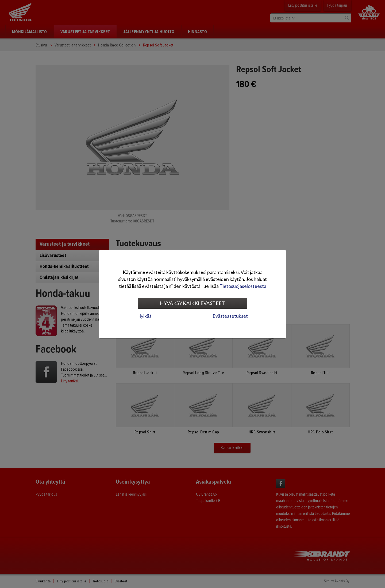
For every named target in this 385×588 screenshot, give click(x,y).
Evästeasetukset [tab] (230, 316)
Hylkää (144, 316)
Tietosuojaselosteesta (243, 286)
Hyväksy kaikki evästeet (192, 303)
